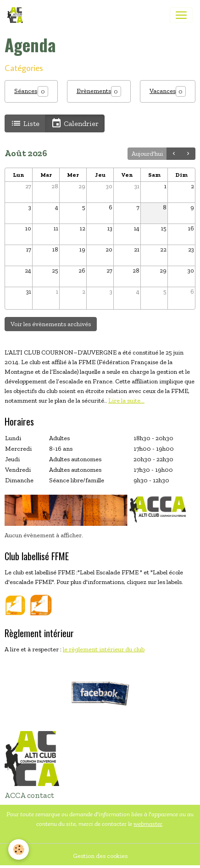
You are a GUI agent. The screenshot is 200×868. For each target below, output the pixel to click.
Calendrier (75, 123)
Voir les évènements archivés (51, 324)
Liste (25, 123)
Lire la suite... (126, 401)
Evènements (94, 91)
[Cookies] (19, 849)
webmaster (148, 824)
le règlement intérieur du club (104, 649)
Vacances (163, 91)
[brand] (17, 15)
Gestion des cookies (100, 856)
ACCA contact (29, 795)
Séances (26, 91)
